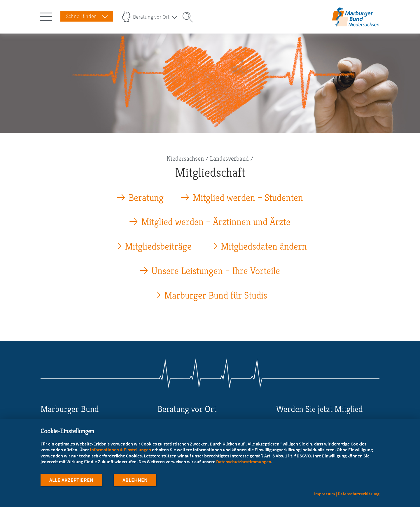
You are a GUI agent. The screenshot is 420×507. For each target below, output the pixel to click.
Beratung (146, 198)
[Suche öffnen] (190, 17)
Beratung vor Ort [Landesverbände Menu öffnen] (151, 17)
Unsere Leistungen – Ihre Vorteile (216, 271)
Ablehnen (135, 480)
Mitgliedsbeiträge (158, 247)
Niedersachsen (185, 158)
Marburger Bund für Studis (216, 295)
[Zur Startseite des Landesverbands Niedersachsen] (356, 24)
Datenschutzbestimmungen (244, 462)
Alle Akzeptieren (71, 480)
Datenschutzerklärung (359, 494)
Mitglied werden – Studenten (248, 198)
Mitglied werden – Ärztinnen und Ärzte (216, 222)
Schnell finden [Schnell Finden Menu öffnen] (81, 16)
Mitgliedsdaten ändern (264, 247)
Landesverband (229, 158)
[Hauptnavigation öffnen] (47, 15)
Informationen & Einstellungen (120, 450)
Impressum (325, 494)
